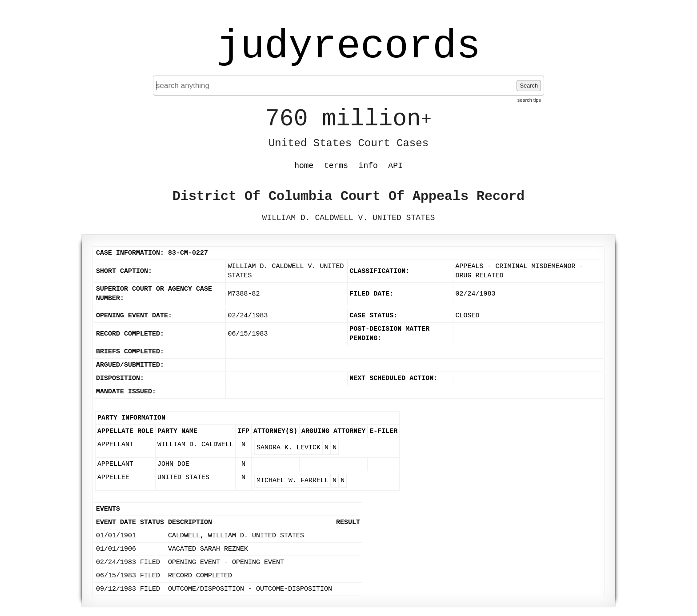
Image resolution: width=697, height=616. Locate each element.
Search (529, 86)
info (368, 166)
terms (336, 166)
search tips (529, 100)
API (395, 166)
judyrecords (348, 47)
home (304, 166)
